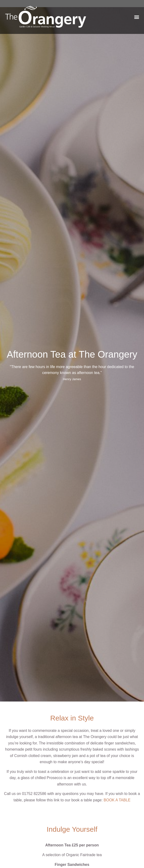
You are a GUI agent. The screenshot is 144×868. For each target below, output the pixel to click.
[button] (137, 17)
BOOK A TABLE (117, 800)
